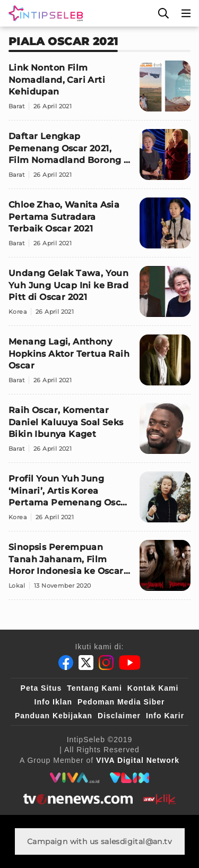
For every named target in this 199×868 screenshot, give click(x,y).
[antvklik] (159, 799)
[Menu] (186, 13)
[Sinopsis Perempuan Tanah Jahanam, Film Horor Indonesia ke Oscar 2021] (99, 570)
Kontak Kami (153, 688)
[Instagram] (106, 663)
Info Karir (165, 716)
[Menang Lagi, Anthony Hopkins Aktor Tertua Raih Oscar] (99, 364)
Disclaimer (119, 716)
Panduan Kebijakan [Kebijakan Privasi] (54, 716)
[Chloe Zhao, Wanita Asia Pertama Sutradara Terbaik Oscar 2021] (99, 227)
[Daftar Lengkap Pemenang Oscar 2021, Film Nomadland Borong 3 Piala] (99, 159)
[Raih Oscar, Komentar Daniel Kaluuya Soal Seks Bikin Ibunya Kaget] (99, 433)
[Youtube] (130, 663)
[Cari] (163, 13)
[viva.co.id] (75, 778)
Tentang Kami (94, 688)
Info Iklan (53, 702)
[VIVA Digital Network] (138, 760)
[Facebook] (66, 663)
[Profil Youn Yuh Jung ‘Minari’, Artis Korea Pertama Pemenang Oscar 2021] (99, 501)
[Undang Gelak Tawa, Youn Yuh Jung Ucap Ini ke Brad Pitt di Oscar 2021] (99, 296)
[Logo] (44, 13)
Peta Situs (41, 688)
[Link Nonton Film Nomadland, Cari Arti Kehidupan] (99, 91)
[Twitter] (86, 663)
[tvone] (78, 799)
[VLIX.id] (129, 778)
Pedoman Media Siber (121, 702)
